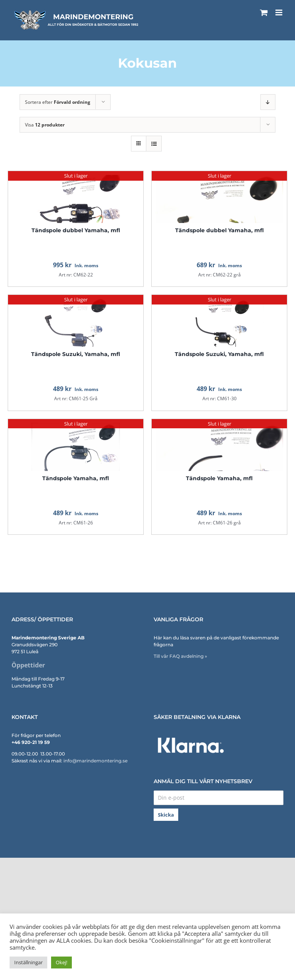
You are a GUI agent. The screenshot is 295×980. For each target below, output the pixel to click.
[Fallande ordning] (268, 102)
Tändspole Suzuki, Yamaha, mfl (76, 354)
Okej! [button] (61, 962)
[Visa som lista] (154, 144)
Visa (45, 125)
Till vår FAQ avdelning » (180, 656)
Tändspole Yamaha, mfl (76, 478)
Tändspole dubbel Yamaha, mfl (76, 230)
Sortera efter (58, 102)
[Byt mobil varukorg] (264, 12)
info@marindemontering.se (95, 761)
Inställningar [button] (28, 962)
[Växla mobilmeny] (279, 12)
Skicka (166, 815)
